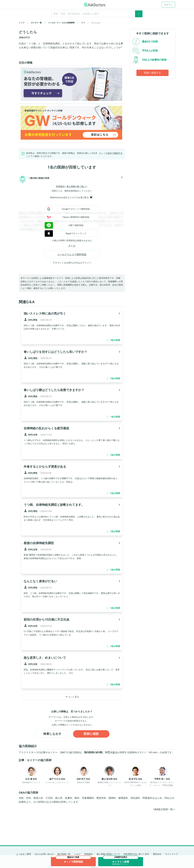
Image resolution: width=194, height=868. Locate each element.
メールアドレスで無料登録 (72, 254)
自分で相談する (115, 153)
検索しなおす (52, 734)
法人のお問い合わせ (44, 854)
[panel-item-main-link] (72, 326)
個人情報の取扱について (108, 854)
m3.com (153, 753)
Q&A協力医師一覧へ (164, 810)
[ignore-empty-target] (97, 14)
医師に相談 (91, 734)
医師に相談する (152, 73)
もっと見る (72, 697)
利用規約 (60, 186)
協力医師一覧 (64, 854)
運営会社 (157, 854)
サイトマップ (172, 854)
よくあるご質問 (23, 854)
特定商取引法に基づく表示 (136, 854)
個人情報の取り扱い (76, 186)
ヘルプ (77, 854)
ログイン (168, 5)
